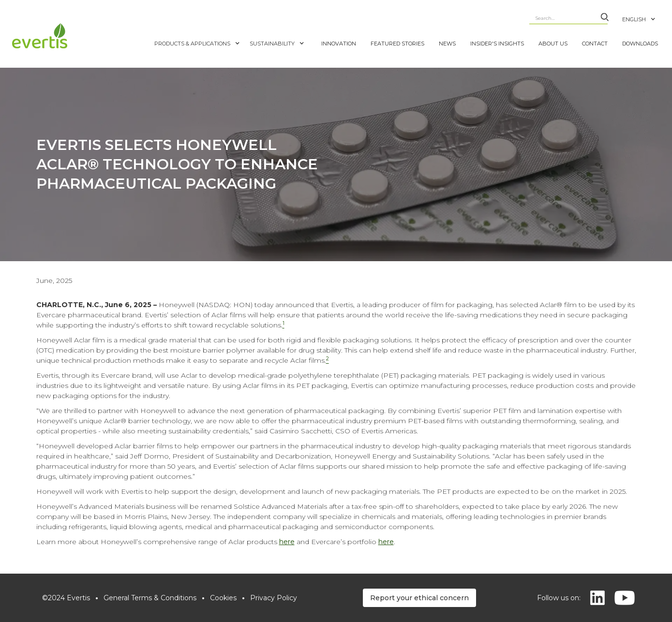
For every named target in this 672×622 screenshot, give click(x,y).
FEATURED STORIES (397, 44)
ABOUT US (553, 44)
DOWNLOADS (640, 44)
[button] (644, 15)
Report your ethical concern (419, 598)
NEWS (447, 44)
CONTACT (595, 44)
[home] (81, 36)
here (287, 542)
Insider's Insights (497, 44)
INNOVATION (339, 44)
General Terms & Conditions (150, 598)
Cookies (223, 598)
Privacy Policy (274, 598)
